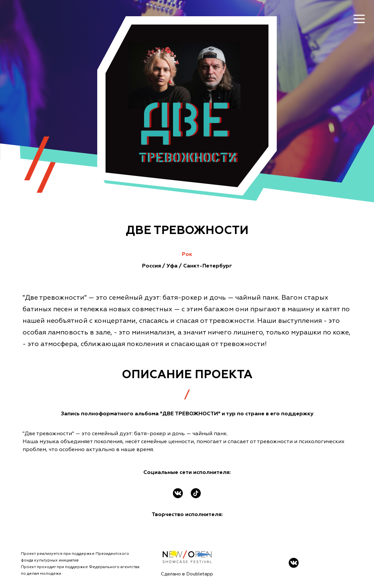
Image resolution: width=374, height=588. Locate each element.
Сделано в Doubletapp (187, 574)
